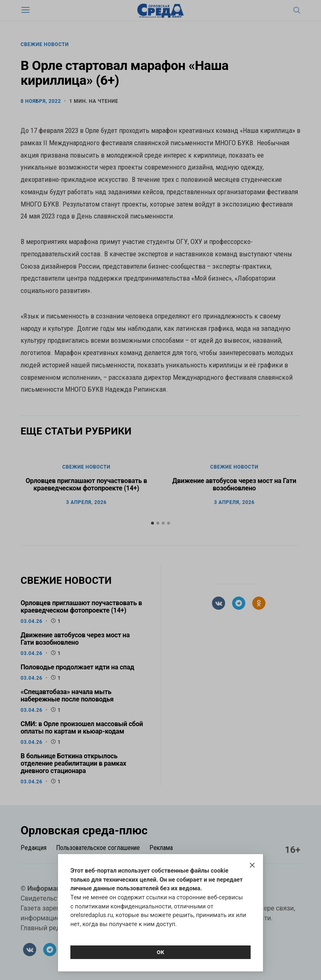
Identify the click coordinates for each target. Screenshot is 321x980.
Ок (160, 952)
